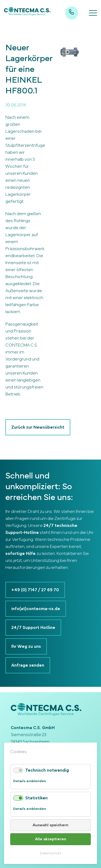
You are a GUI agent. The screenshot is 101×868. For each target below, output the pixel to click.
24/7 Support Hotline (33, 628)
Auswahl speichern (50, 825)
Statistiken (36, 798)
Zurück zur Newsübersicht (38, 427)
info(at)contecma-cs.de (36, 609)
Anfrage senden (28, 665)
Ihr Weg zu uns (26, 646)
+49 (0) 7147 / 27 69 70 (35, 590)
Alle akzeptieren (51, 839)
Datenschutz (50, 853)
